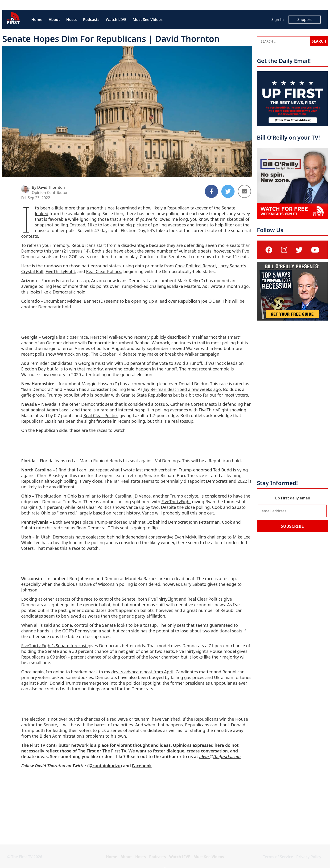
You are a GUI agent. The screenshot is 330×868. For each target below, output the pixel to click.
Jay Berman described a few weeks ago (182, 389)
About (54, 20)
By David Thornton (48, 187)
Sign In (277, 20)
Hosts (71, 20)
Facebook (142, 766)
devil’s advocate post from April (142, 672)
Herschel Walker (106, 337)
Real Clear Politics (104, 271)
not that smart (225, 337)
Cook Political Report (196, 266)
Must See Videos (148, 20)
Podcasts (91, 20)
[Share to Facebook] (211, 191)
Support (305, 20)
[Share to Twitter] (228, 191)
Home (37, 20)
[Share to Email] (244, 191)
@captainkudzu (105, 766)
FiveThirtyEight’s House (200, 651)
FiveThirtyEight (60, 271)
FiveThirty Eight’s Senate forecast (54, 646)
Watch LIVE (116, 20)
